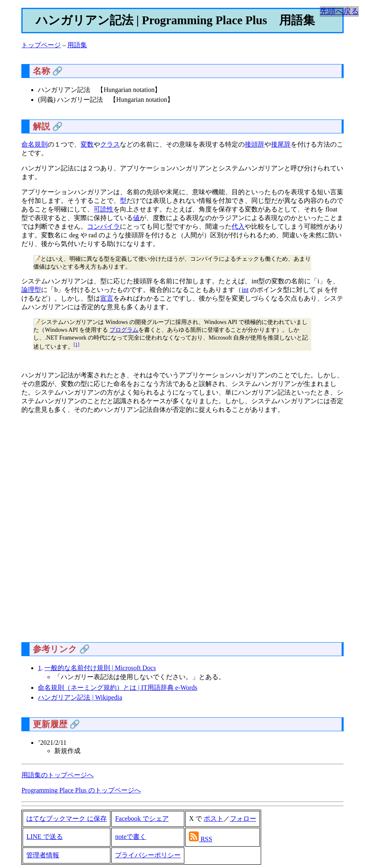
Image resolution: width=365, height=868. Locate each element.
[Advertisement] (182, 531)
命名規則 (34, 144)
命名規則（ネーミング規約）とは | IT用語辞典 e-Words (117, 688)
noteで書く (131, 837)
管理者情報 (43, 855)
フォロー (243, 819)
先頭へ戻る (339, 11)
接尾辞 (281, 144)
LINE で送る (44, 837)
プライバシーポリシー (148, 855)
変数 (87, 144)
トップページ (41, 45)
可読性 (103, 209)
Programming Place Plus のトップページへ (81, 790)
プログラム (124, 330)
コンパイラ (103, 226)
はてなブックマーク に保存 (67, 819)
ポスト (213, 819)
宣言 (107, 298)
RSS (206, 839)
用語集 (77, 45)
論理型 (31, 290)
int (245, 290)
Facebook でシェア (142, 819)
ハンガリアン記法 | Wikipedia (80, 697)
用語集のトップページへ (57, 775)
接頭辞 (255, 144)
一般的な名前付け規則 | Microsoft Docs (100, 668)
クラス (110, 144)
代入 (238, 226)
